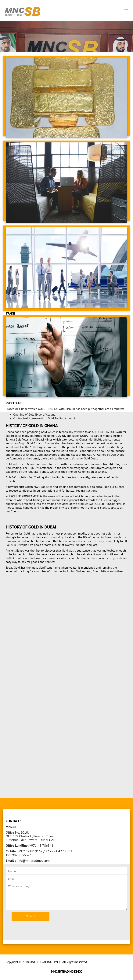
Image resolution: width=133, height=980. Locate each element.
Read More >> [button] (19, 426)
